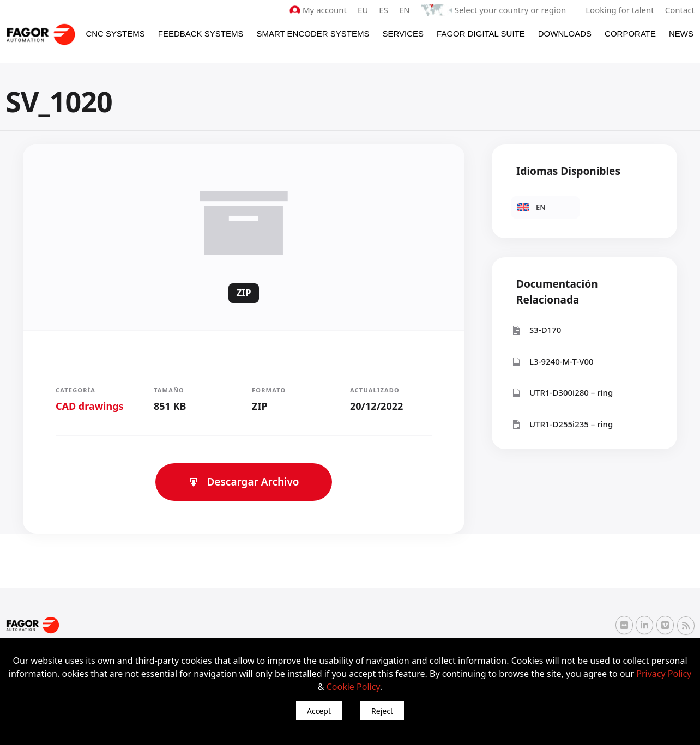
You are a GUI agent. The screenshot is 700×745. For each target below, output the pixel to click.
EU (363, 10)
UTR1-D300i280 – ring (562, 393)
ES (384, 10)
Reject (382, 711)
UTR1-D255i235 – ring (562, 424)
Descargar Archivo (243, 482)
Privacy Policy (664, 674)
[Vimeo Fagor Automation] (665, 625)
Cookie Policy (353, 687)
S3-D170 (536, 330)
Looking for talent (620, 10)
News (681, 34)
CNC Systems (115, 34)
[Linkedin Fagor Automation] (644, 625)
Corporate (630, 34)
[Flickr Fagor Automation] (624, 625)
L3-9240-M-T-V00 (552, 362)
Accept (319, 711)
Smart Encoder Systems (313, 34)
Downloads (565, 34)
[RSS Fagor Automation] (686, 626)
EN (405, 10)
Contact (680, 10)
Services (403, 34)
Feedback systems (201, 34)
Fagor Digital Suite (481, 34)
